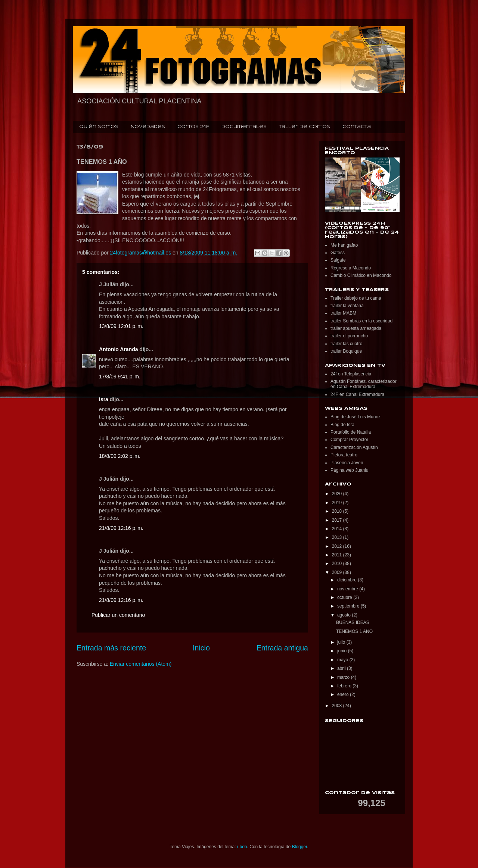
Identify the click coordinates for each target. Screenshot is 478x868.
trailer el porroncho (349, 336)
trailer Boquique (346, 351)
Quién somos (99, 127)
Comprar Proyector (349, 440)
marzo (344, 677)
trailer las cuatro (346, 344)
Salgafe (338, 260)
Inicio (201, 648)
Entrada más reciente (111, 648)
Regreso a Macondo (351, 268)
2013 (338, 537)
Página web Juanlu (349, 470)
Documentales (244, 127)
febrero (345, 686)
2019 (338, 503)
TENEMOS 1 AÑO (354, 631)
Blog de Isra (342, 425)
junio (343, 651)
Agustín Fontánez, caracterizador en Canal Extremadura (364, 384)
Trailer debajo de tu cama (356, 298)
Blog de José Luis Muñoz (356, 417)
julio (342, 642)
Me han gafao (344, 245)
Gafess (338, 253)
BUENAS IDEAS (353, 622)
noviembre (348, 589)
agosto (344, 615)
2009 (338, 572)
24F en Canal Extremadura (357, 394)
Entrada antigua (282, 648)
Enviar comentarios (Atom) (141, 664)
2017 (338, 520)
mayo (343, 660)
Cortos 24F (193, 127)
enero (344, 694)
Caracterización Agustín (354, 447)
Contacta (357, 127)
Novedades (148, 127)
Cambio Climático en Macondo (361, 275)
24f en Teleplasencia (351, 374)
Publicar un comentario (118, 615)
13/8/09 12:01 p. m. (121, 326)
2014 (338, 529)
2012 (338, 546)
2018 (338, 511)
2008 (338, 706)
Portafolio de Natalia (351, 432)
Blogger (300, 847)
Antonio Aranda (118, 349)
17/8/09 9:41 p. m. (120, 377)
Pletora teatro (344, 455)
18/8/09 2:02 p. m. (120, 456)
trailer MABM (343, 313)
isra (104, 399)
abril (342, 668)
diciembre (347, 580)
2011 (338, 555)
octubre (345, 597)
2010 (338, 563)
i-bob (242, 847)
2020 (338, 494)
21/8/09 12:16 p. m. (121, 528)
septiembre (349, 606)
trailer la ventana (347, 306)
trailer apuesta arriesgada (356, 328)
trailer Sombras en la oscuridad (361, 321)
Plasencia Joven (347, 463)
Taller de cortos (305, 127)
